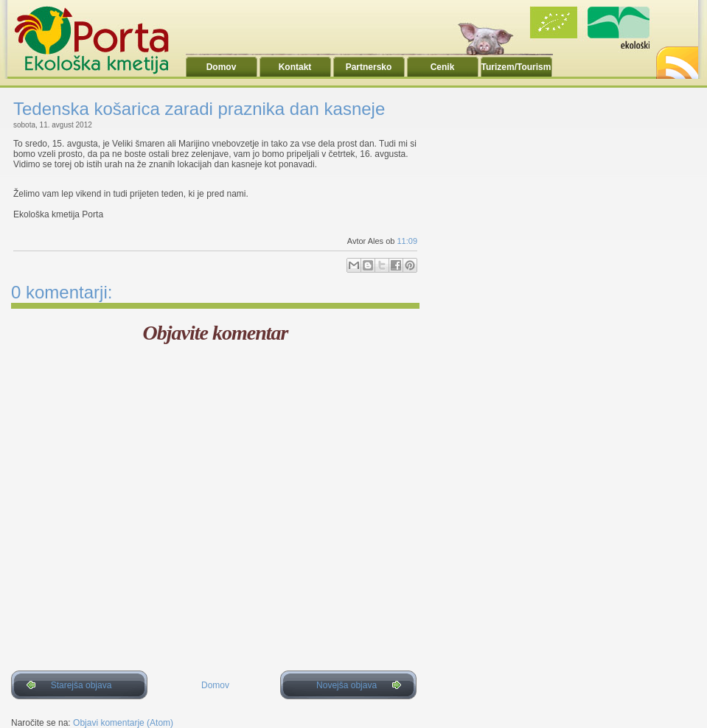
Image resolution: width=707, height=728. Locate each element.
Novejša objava (346, 685)
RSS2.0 (676, 59)
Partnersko (369, 67)
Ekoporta (100, 40)
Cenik (443, 67)
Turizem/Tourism (516, 67)
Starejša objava (81, 685)
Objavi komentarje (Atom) (123, 723)
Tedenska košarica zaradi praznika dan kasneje (199, 109)
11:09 (407, 241)
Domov (222, 67)
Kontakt (295, 67)
